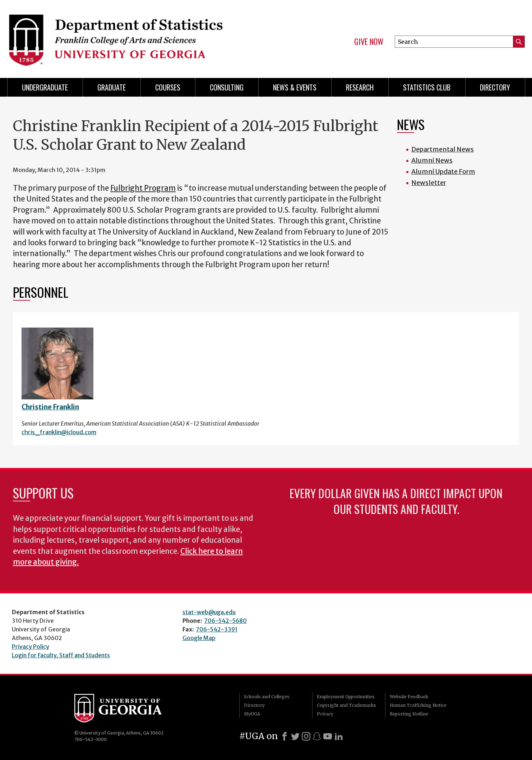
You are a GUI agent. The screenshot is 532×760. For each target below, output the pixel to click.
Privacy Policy (31, 647)
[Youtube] (328, 736)
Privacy (325, 714)
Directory (495, 87)
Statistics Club (427, 87)
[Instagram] (306, 736)
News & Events (295, 87)
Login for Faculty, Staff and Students (61, 655)
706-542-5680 (225, 621)
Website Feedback (409, 697)
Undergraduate (45, 87)
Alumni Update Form (443, 172)
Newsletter (429, 183)
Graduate (112, 87)
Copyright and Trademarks (346, 705)
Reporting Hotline (409, 714)
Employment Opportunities (346, 697)
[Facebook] (284, 736)
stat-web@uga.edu (209, 612)
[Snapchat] (317, 736)
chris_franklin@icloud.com (59, 432)
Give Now (369, 42)
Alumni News (432, 160)
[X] (295, 736)
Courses (168, 87)
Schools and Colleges (267, 697)
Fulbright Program (143, 188)
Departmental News (443, 149)
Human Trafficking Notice (418, 705)
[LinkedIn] (339, 736)
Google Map (199, 638)
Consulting (227, 87)
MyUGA (252, 714)
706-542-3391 (217, 629)
